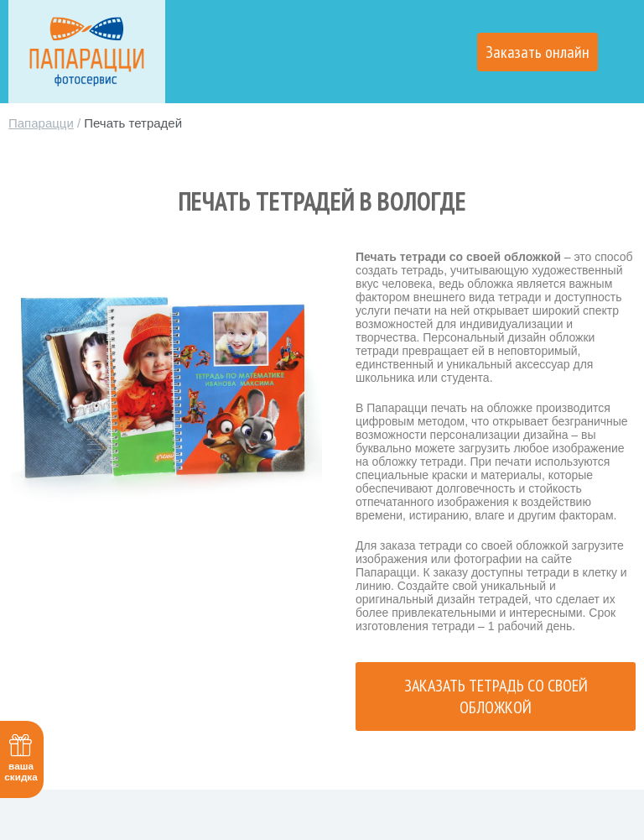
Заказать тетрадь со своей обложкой (496, 697)
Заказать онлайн (538, 52)
